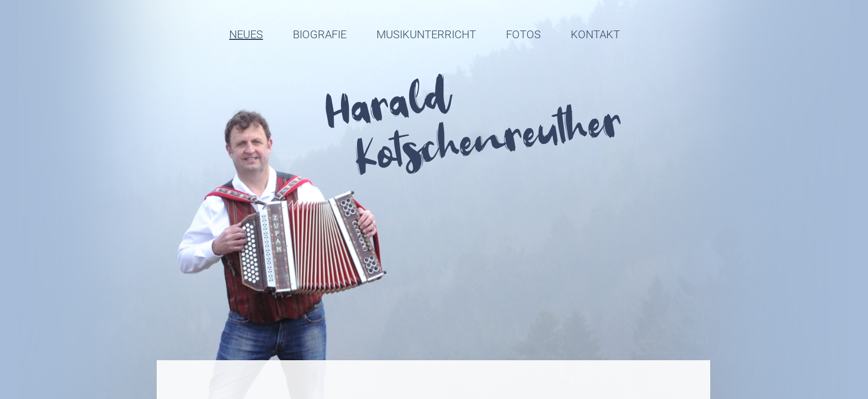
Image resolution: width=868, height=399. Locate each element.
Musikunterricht (426, 34)
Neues (246, 34)
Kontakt (595, 34)
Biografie (320, 34)
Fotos (523, 34)
